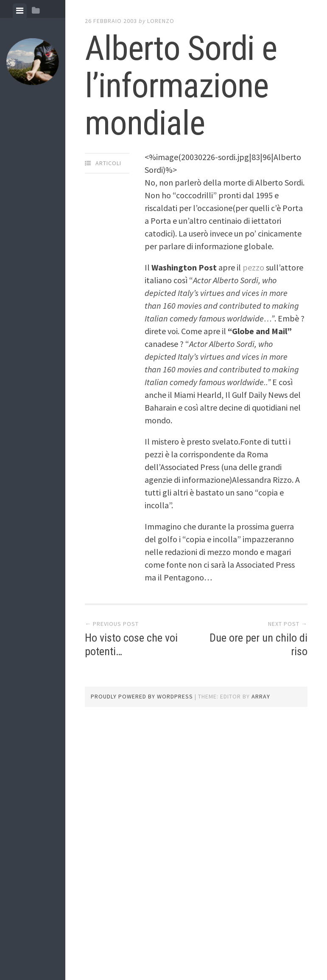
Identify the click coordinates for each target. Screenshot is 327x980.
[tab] (20, 11)
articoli (108, 163)
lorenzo (161, 21)
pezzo (254, 267)
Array (261, 696)
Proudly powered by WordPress (142, 696)
